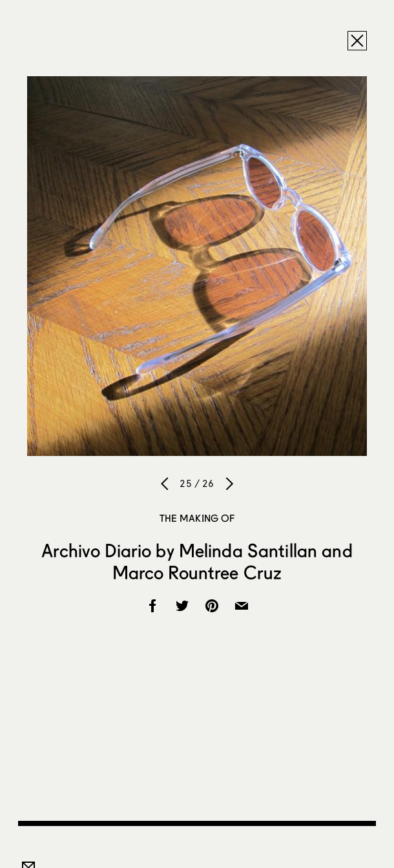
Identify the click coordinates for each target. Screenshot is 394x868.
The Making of (197, 518)
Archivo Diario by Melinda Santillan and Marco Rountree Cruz (197, 561)
